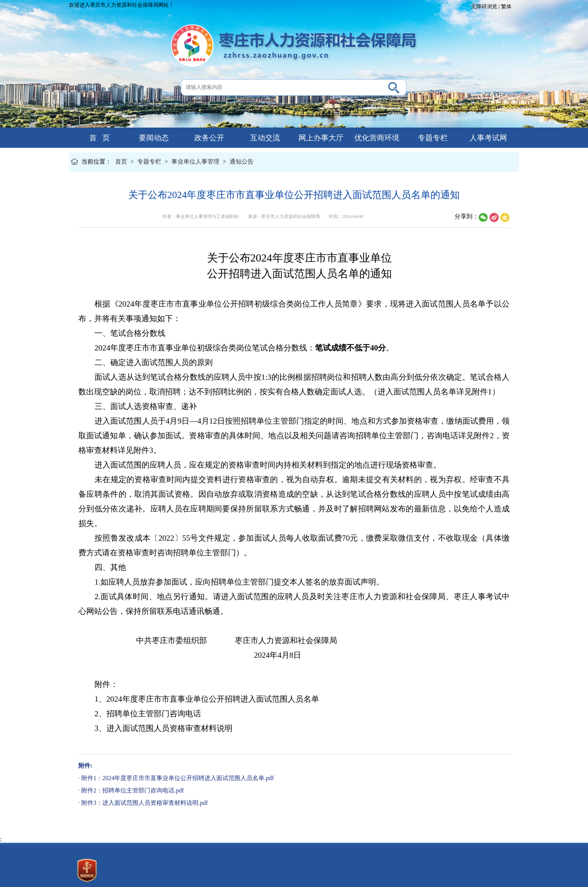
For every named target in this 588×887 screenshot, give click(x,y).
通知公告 (241, 162)
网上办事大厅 (320, 138)
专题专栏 (432, 138)
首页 (121, 162)
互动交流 (264, 138)
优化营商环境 (376, 138)
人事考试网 (487, 138)
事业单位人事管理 (195, 162)
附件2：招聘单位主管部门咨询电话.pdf (133, 790)
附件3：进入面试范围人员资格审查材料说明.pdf (145, 803)
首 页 (97, 138)
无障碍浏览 (484, 7)
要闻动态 (153, 138)
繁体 (506, 7)
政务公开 (208, 138)
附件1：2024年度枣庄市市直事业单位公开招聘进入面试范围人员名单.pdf (178, 778)
